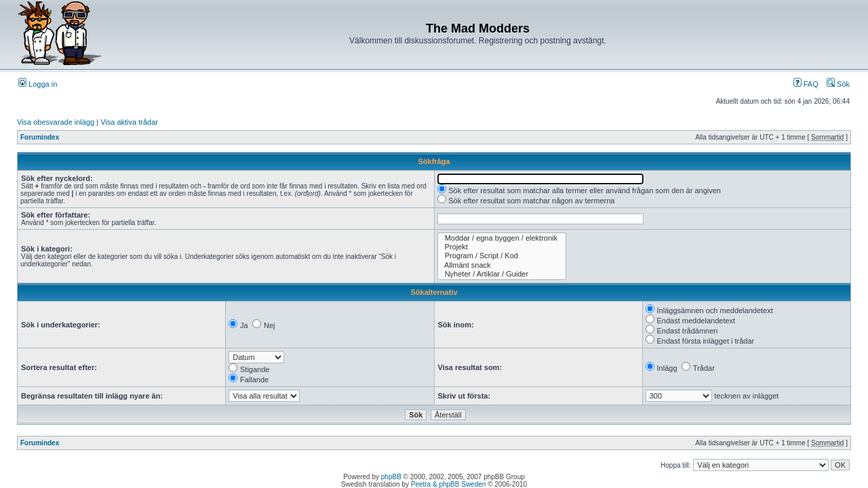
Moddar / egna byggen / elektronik (502, 238)
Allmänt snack (502, 265)
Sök (838, 84)
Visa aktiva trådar (129, 122)
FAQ (806, 84)
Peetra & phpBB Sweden (449, 484)
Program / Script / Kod (502, 256)
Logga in (38, 84)
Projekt (502, 247)
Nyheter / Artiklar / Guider (502, 274)
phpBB (391, 477)
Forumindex (40, 137)
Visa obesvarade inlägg (56, 122)
